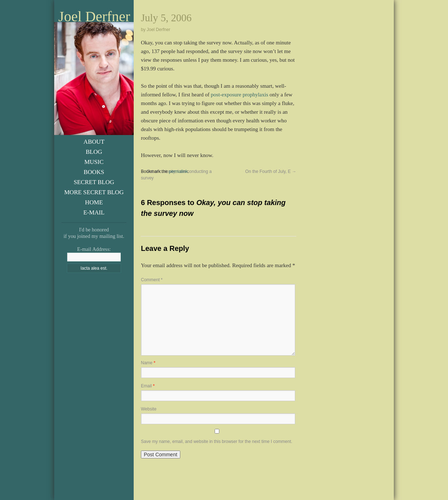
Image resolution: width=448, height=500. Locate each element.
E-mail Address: (94, 249)
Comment (152, 280)
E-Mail (94, 212)
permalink (178, 171)
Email (148, 386)
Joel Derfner (94, 17)
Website (149, 409)
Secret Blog (94, 182)
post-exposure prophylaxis (240, 95)
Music (94, 162)
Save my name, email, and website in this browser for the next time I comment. (217, 442)
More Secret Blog (94, 192)
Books (94, 172)
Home (94, 202)
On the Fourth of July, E (271, 171)
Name (148, 363)
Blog (94, 152)
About (94, 142)
